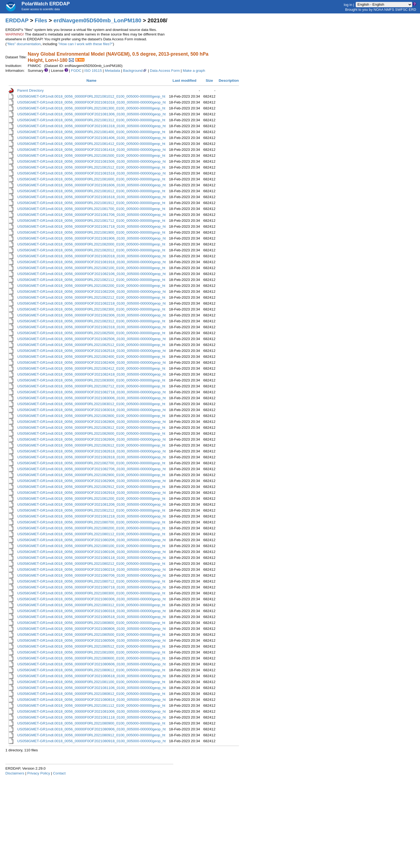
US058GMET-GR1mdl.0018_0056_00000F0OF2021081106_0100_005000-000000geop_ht (91, 688)
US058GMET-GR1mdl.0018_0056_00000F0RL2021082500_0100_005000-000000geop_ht (91, 333)
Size (209, 81)
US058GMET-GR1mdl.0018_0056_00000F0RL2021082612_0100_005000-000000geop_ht (91, 445)
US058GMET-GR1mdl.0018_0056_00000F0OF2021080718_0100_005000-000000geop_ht (91, 587)
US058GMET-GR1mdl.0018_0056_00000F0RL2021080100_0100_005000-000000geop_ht (91, 546)
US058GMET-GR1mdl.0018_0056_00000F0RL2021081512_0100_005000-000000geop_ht (91, 167)
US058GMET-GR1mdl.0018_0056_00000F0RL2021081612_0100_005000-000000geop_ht (91, 191)
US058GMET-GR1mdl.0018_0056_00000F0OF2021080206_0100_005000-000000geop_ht (91, 540)
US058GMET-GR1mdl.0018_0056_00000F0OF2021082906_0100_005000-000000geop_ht (91, 481)
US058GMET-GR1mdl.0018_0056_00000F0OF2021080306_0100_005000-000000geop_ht (91, 599)
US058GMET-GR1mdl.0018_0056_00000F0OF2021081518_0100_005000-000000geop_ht (91, 173)
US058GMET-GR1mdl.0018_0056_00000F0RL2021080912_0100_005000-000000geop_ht (91, 735)
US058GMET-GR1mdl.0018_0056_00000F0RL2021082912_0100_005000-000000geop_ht (91, 487)
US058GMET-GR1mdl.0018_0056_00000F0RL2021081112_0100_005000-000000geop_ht (91, 706)
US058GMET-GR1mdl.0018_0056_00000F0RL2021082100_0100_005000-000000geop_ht (91, 268)
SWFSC (402, 10)
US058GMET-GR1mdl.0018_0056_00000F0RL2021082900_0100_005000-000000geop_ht (91, 475)
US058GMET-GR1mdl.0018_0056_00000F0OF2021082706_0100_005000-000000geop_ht (91, 469)
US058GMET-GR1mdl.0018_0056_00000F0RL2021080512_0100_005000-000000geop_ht (91, 646)
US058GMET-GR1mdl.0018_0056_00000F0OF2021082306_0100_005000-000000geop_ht (91, 315)
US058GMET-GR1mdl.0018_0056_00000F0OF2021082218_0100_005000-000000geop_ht (91, 303)
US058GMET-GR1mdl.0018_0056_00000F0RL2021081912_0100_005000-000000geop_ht (91, 203)
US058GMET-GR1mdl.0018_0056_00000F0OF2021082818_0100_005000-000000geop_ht (91, 457)
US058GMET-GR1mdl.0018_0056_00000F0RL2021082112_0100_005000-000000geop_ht (91, 280)
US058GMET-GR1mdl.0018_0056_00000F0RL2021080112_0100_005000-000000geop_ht (91, 534)
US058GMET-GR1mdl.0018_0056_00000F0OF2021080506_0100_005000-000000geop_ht (91, 640)
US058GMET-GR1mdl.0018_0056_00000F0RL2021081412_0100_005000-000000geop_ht (91, 144)
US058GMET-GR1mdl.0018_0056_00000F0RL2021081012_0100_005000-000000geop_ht (91, 96)
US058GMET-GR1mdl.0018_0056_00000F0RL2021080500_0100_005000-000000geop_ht (91, 635)
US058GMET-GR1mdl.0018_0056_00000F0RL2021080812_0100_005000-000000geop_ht (91, 694)
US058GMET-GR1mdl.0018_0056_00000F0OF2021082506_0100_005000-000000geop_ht (91, 339)
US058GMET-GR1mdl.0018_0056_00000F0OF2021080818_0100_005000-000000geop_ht (91, 700)
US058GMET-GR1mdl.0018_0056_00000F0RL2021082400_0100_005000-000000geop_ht (91, 357)
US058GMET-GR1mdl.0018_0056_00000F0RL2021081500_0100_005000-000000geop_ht (91, 156)
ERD (412, 10)
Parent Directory (30, 90)
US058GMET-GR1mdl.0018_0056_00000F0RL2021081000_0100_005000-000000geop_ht (91, 652)
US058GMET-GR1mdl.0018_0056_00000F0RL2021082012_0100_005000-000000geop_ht (91, 250)
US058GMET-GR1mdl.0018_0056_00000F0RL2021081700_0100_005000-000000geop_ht (91, 209)
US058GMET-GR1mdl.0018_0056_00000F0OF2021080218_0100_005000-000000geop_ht (91, 569)
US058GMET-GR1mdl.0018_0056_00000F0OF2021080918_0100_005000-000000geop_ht (91, 741)
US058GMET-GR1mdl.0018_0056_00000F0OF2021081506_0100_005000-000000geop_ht (91, 161)
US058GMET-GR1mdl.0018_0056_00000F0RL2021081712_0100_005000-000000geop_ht (91, 221)
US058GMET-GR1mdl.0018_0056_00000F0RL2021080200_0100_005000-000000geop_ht (91, 528)
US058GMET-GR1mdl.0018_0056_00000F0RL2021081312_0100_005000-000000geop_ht (91, 120)
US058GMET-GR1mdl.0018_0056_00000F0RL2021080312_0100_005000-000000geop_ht (91, 605)
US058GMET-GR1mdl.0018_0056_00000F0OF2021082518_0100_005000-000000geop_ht (91, 351)
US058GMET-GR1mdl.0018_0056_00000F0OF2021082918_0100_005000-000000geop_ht (91, 493)
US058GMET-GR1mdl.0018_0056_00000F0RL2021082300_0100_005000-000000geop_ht (91, 309)
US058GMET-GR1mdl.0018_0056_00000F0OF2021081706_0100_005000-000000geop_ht (91, 215)
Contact (59, 773)
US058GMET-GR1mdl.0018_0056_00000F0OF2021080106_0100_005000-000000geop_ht (91, 552)
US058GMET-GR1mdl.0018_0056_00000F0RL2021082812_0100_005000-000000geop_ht (91, 428)
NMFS (389, 10)
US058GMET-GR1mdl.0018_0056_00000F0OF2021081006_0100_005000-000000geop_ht (91, 711)
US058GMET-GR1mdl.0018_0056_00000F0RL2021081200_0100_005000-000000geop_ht (91, 499)
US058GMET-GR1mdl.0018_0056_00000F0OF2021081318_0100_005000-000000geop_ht (91, 126)
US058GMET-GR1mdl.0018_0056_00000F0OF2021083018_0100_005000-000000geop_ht (91, 410)
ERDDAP (17, 20)
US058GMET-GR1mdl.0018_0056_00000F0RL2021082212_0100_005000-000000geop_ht (91, 297)
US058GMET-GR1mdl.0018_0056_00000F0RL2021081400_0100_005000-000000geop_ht (91, 132)
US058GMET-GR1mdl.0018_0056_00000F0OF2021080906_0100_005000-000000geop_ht (91, 729)
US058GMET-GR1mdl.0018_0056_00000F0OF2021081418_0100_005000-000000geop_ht (91, 150)
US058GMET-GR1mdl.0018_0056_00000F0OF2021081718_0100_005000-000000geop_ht (91, 226)
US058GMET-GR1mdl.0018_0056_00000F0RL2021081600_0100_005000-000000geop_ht (91, 179)
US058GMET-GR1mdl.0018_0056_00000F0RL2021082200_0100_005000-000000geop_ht (91, 286)
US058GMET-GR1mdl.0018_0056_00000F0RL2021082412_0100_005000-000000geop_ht (91, 368)
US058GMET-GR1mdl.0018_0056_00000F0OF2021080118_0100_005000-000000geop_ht (91, 558)
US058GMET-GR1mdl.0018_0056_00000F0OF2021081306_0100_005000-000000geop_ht (91, 114)
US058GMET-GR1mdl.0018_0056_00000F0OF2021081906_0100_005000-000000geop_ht (91, 238)
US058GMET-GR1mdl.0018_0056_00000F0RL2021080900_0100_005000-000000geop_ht (91, 723)
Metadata (113, 71)
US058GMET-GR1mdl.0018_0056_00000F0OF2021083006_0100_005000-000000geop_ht (91, 398)
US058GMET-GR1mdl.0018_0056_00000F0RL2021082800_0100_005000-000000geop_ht (91, 416)
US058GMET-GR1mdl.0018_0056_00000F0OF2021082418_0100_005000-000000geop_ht (91, 374)
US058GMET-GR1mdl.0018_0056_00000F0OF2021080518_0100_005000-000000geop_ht (91, 617)
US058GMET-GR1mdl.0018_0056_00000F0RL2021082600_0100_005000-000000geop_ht (91, 433)
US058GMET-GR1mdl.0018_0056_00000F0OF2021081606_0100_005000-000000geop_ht (91, 185)
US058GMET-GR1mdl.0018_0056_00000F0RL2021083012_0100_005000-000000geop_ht (91, 404)
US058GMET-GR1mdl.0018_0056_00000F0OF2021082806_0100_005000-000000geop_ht (91, 422)
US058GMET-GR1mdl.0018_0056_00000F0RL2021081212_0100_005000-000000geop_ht (91, 510)
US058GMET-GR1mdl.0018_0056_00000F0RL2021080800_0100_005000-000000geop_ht (91, 623)
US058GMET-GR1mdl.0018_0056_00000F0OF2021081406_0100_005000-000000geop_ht (91, 138)
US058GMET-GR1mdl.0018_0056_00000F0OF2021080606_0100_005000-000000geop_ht (91, 664)
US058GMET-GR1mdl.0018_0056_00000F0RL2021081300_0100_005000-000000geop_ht (91, 108)
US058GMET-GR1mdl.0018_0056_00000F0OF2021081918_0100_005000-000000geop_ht (91, 262)
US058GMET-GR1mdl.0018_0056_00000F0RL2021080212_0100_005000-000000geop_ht (91, 564)
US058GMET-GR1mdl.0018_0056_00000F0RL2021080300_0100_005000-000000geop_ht (91, 593)
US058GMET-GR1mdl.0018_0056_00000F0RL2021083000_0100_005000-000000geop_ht (91, 380)
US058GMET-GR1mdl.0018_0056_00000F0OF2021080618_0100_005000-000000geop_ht (91, 676)
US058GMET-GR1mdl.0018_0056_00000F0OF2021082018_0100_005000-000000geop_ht (91, 256)
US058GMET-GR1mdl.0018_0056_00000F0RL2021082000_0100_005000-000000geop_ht (91, 244)
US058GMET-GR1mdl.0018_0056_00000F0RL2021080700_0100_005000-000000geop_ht (91, 522)
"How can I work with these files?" (85, 44)
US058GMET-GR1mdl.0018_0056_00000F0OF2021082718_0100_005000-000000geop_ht (91, 392)
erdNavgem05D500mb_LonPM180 (97, 20)
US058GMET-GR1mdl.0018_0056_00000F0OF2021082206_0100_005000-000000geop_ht (91, 292)
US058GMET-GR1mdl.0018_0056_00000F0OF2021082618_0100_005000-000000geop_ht (91, 451)
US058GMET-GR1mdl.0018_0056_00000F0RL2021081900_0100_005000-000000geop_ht (91, 232)
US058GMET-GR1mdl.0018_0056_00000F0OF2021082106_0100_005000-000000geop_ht (91, 274)
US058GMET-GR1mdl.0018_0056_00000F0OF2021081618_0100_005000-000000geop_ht (91, 197)
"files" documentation (24, 44)
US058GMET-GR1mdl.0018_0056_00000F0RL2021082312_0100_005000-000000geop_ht (91, 321)
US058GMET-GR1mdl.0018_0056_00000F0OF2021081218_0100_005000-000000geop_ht (91, 516)
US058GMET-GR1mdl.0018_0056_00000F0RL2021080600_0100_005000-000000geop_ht (91, 658)
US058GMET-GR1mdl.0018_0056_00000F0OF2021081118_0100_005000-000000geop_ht (91, 717)
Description (229, 81)
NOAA (378, 10)
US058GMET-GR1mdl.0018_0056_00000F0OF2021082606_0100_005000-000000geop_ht (91, 439)
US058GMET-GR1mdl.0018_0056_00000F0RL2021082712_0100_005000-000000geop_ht (91, 386)
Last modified (184, 81)
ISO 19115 (93, 71)
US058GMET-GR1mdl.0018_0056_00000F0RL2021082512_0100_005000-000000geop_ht (91, 345)
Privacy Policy (39, 773)
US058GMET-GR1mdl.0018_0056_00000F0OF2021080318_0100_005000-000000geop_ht (91, 611)
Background (135, 71)
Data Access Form (165, 71)
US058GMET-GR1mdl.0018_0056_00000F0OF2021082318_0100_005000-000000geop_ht (91, 327)
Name (91, 81)
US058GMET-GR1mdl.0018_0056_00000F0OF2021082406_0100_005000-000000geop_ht (91, 362)
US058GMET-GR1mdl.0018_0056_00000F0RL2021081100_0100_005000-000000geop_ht (91, 682)
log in (348, 4)
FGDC (76, 71)
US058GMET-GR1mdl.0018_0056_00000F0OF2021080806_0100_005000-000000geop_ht (91, 629)
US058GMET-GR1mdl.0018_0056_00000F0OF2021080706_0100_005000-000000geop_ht (91, 575)
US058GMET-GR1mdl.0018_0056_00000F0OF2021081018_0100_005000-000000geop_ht (91, 102)
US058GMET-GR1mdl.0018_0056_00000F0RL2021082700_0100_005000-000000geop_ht (91, 463)
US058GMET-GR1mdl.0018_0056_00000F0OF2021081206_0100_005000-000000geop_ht (91, 504)
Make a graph (194, 71)
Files (41, 20)
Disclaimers (15, 773)
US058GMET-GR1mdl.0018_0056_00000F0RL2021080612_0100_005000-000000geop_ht (91, 670)
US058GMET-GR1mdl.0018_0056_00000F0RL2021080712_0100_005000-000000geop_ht (91, 581)
